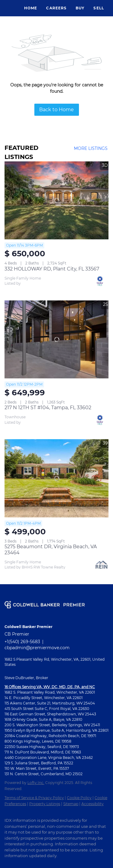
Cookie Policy (79, 798)
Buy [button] (80, 8)
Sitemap (71, 804)
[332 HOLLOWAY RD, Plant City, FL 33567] (56, 201)
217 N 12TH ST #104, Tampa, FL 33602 (48, 408)
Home (31, 8)
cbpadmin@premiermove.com (37, 648)
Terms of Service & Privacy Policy (34, 798)
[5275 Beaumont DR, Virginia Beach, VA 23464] (56, 478)
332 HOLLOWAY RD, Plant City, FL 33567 (52, 269)
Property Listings (45, 804)
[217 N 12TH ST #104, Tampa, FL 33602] (56, 340)
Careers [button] (56, 8)
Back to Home (56, 110)
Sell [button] (99, 8)
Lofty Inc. (36, 783)
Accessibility (93, 804)
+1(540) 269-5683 (22, 642)
